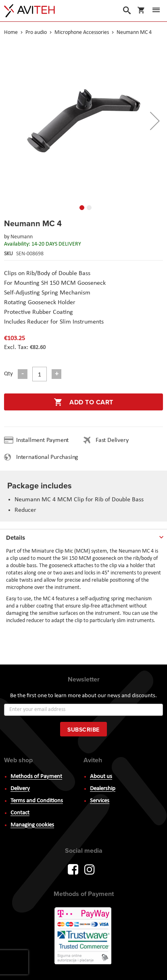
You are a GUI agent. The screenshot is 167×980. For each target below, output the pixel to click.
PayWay (83, 936)
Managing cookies (32, 825)
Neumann (22, 237)
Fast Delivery (112, 440)
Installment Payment (44, 440)
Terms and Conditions (37, 801)
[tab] (83, 536)
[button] (155, 121)
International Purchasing (49, 457)
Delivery (20, 789)
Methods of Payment (36, 777)
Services (100, 801)
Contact (20, 813)
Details (16, 538)
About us (101, 777)
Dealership (103, 789)
